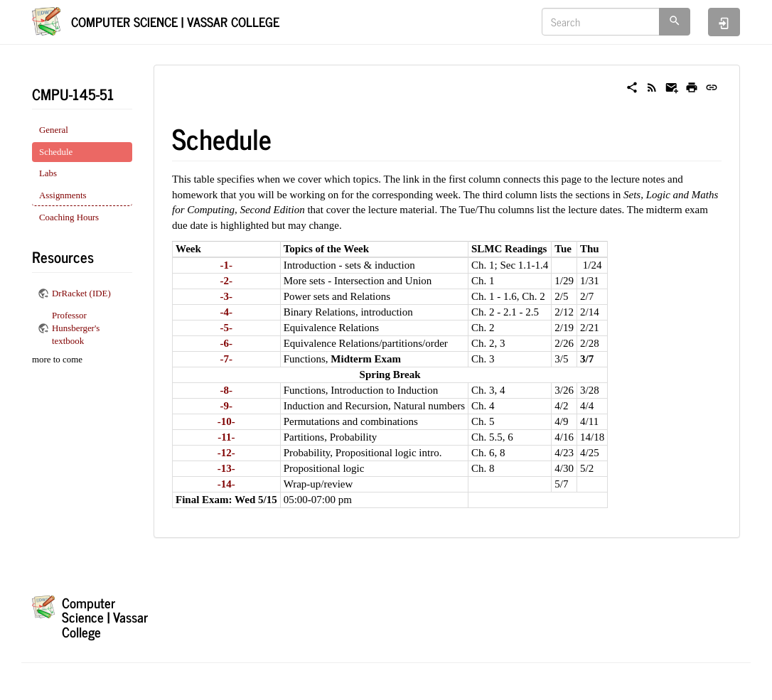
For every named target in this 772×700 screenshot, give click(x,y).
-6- (227, 343)
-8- (227, 390)
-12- (226, 453)
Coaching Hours (69, 217)
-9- (227, 406)
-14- (226, 484)
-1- (227, 265)
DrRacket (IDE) (81, 294)
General (54, 130)
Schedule (56, 152)
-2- (227, 281)
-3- (227, 296)
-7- (227, 359)
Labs (48, 173)
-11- (226, 437)
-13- (226, 468)
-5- (227, 328)
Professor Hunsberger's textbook (76, 329)
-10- (226, 421)
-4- (227, 312)
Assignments (63, 195)
